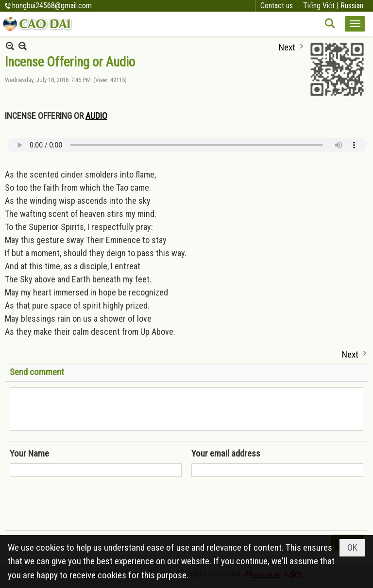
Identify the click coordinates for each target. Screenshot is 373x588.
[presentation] (84, 506)
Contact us (277, 6)
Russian (352, 6)
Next (287, 46)
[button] (355, 24)
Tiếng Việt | (322, 6)
